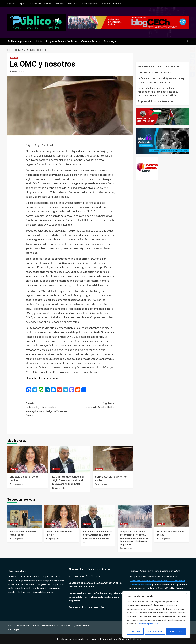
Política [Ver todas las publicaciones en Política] (14, 524)
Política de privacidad (148, 624)
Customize (135, 631)
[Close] (187, 594)
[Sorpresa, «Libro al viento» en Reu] (113, 459)
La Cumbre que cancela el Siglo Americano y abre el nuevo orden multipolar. (68, 480)
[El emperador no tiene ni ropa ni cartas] (25, 516)
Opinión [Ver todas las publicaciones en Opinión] (14, 58)
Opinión (11, 3)
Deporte (23, 3)
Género (117, 3)
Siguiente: (93, 406)
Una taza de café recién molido (154, 72)
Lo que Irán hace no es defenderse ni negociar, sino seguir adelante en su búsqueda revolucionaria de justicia (158, 92)
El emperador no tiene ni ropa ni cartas (158, 66)
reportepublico (18, 72)
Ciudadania (35, 3)
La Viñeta (105, 3)
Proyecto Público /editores (62, 41)
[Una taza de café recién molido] (28, 459)
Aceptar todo (176, 631)
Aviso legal (110, 41)
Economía (59, 3)
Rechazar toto (155, 631)
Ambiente (72, 3)
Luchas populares (89, 3)
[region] (156, 614)
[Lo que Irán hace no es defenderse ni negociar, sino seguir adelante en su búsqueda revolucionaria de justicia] (135, 516)
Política (48, 3)
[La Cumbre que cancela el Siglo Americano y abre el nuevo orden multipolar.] (70, 459)
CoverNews (119, 639)
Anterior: (48, 410)
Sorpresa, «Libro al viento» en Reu (156, 101)
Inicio (39, 41)
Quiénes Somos (90, 41)
